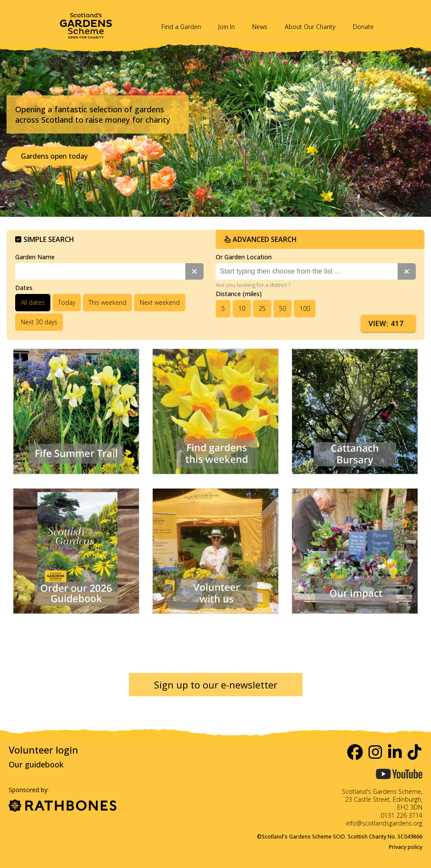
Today (67, 302)
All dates (33, 302)
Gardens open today (54, 156)
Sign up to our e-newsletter (216, 685)
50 (283, 308)
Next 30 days (39, 322)
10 (242, 308)
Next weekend (160, 302)
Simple (45, 239)
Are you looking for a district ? (253, 285)
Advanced (261, 239)
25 (262, 308)
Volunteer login (43, 750)
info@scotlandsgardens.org (384, 823)
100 (305, 308)
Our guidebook (36, 764)
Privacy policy (406, 847)
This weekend (107, 302)
